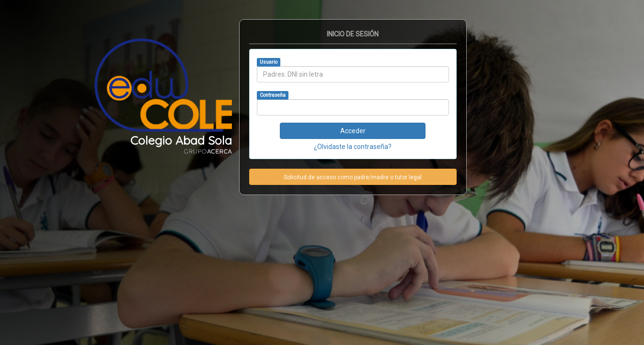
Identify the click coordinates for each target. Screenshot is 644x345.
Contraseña (273, 95)
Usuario (269, 62)
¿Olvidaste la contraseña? (353, 147)
